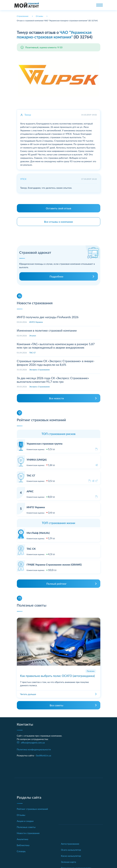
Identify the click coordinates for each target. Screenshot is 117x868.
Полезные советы (26, 827)
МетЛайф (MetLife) (38, 533)
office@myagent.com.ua (33, 743)
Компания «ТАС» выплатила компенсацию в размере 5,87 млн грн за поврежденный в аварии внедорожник (56, 346)
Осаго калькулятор (71, 850)
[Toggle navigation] (99, 5)
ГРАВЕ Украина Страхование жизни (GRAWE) (54, 564)
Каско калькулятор (71, 856)
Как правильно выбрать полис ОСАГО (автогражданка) (58, 676)
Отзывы (21, 815)
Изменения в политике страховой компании (47, 330)
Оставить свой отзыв (58, 208)
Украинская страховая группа (45, 443)
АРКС (30, 491)
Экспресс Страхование (40, 370)
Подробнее (56, 276)
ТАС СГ (33, 353)
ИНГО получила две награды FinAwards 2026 (48, 317)
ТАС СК (31, 549)
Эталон (33, 336)
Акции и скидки (25, 821)
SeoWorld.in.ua (44, 755)
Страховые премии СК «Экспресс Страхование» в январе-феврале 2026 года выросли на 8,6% (56, 363)
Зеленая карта (69, 862)
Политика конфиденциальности (34, 749)
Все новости (57, 398)
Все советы (57, 705)
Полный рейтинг (56, 584)
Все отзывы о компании (59, 222)
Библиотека (23, 845)
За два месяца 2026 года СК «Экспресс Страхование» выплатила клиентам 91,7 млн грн (53, 380)
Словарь (21, 851)
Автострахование (70, 844)
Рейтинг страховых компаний (32, 809)
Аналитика (23, 839)
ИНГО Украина (36, 322)
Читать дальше (28, 694)
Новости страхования (28, 833)
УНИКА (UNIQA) (37, 460)
